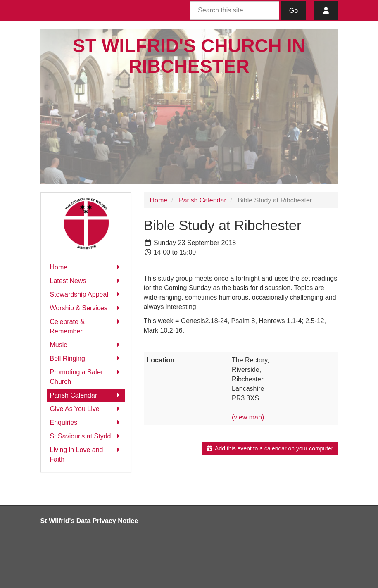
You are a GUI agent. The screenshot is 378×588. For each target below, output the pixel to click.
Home (86, 267)
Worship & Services (86, 308)
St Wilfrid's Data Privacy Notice (89, 521)
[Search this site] (235, 11)
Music (86, 345)
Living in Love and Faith (86, 454)
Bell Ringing (86, 358)
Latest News (86, 281)
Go (294, 11)
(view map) (248, 417)
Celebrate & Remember (86, 326)
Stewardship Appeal (86, 294)
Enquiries (86, 423)
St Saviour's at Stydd (86, 436)
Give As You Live (86, 409)
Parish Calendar (86, 395)
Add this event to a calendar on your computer (270, 448)
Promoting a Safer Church (86, 376)
